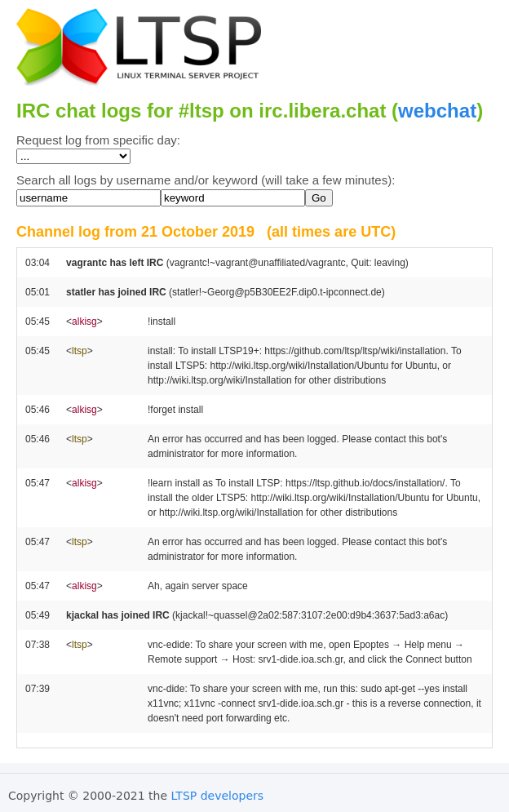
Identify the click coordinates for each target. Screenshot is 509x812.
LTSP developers (218, 796)
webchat (437, 111)
